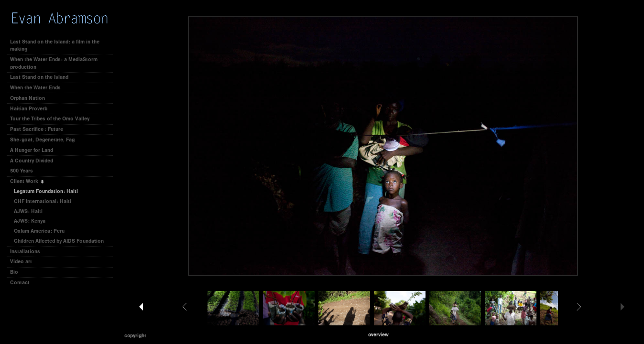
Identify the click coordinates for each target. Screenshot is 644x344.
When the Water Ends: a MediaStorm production (54, 63)
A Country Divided (32, 161)
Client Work (27, 181)
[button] (378, 335)
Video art (21, 262)
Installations (25, 252)
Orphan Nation (27, 98)
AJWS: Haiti (28, 211)
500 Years (22, 171)
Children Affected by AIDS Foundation (59, 241)
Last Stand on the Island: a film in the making (55, 46)
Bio (14, 272)
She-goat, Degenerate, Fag (42, 140)
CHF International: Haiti (43, 201)
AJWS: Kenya (30, 221)
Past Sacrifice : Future (37, 129)
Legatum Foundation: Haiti (46, 191)
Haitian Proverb (29, 109)
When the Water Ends (35, 88)
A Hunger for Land (32, 150)
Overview (378, 335)
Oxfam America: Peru (39, 231)
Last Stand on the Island (39, 77)
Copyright (135, 336)
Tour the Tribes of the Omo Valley (50, 119)
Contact (20, 283)
